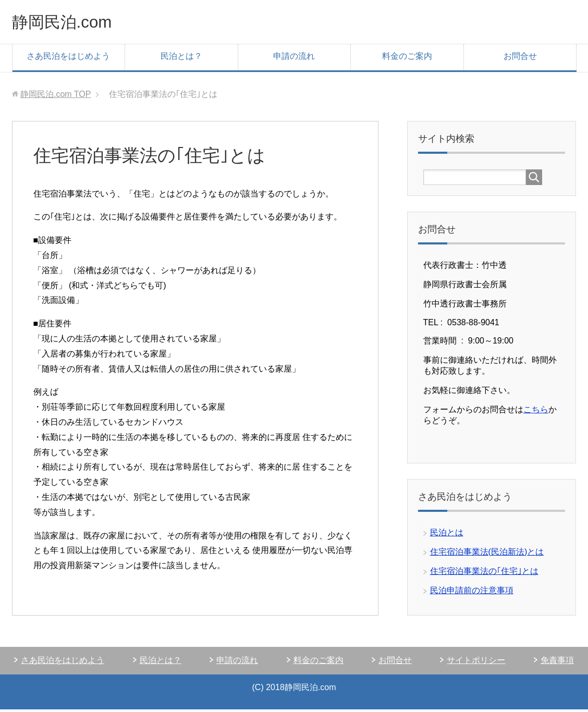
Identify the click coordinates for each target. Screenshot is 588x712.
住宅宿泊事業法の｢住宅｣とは (484, 574)
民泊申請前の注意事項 (472, 593)
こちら (536, 412)
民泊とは (447, 535)
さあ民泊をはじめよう (68, 59)
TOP (56, 97)
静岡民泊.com (70, 23)
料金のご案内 (407, 59)
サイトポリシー (476, 663)
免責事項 (557, 663)
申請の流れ (294, 59)
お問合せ (520, 59)
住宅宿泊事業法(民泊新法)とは (487, 554)
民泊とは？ (181, 59)
